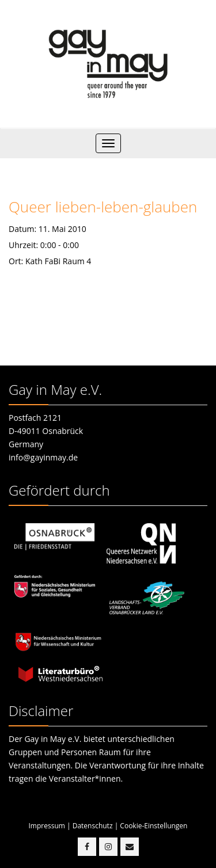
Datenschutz (93, 826)
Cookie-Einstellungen (154, 826)
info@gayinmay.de (43, 457)
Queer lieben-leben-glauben (103, 207)
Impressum (47, 826)
